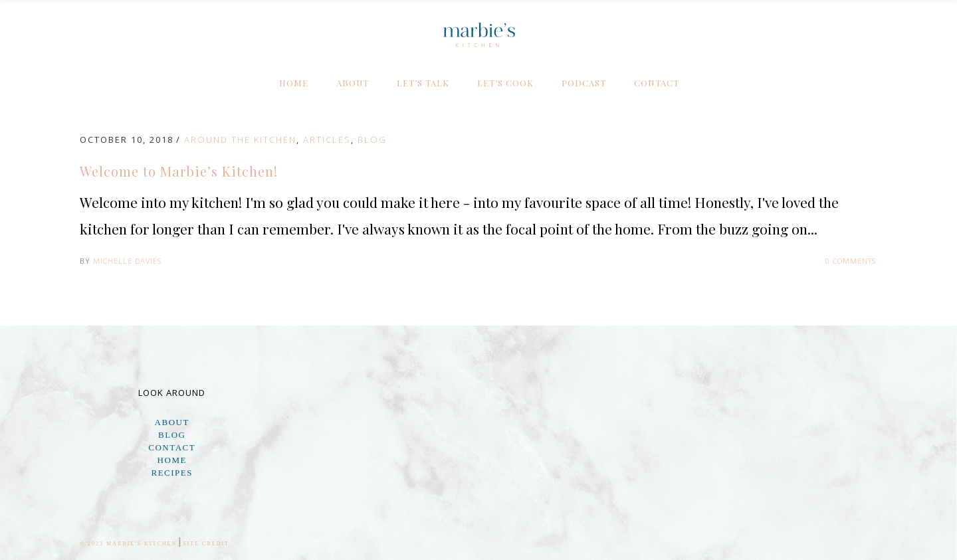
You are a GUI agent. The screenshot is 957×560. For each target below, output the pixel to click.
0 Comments (851, 261)
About (172, 422)
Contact (172, 447)
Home (172, 460)
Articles (327, 140)
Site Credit (206, 544)
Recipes (172, 473)
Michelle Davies (127, 261)
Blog (372, 140)
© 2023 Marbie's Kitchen (128, 544)
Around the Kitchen (240, 140)
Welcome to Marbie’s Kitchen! (179, 171)
